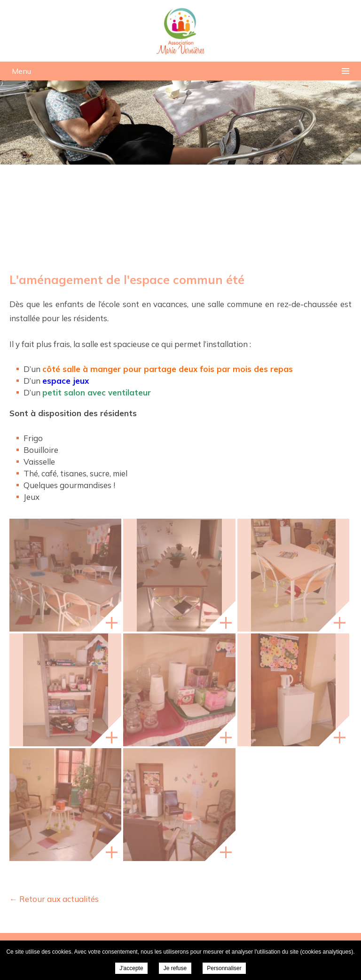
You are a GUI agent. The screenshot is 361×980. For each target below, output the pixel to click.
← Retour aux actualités (54, 899)
